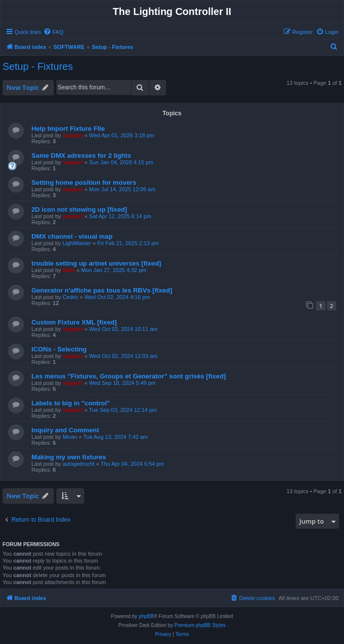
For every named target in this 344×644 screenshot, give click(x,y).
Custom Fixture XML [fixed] (74, 322)
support (73, 135)
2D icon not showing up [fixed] (79, 209)
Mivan (70, 437)
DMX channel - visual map (72, 236)
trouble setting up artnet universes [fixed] (96, 263)
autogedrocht (78, 464)
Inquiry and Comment (65, 430)
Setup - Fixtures (38, 66)
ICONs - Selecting (59, 349)
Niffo (69, 270)
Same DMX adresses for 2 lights (81, 156)
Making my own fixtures (69, 457)
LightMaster (77, 243)
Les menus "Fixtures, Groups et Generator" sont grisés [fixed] (129, 376)
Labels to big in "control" (71, 403)
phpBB (146, 616)
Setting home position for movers (84, 182)
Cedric (70, 297)
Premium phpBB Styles (200, 625)
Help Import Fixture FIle (68, 129)
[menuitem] (53, 32)
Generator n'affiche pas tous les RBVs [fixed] (102, 290)
